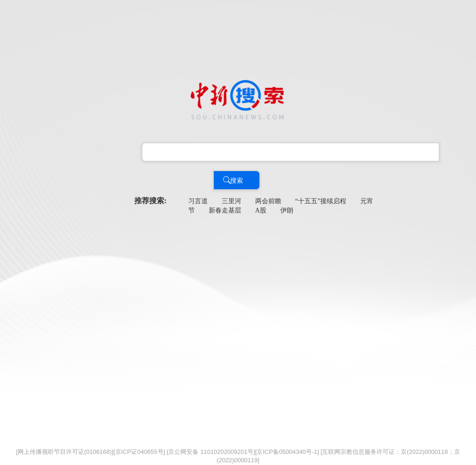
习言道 (198, 201)
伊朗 (287, 210)
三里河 (231, 201)
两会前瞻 (268, 201)
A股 (261, 210)
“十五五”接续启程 (321, 201)
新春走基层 (225, 210)
